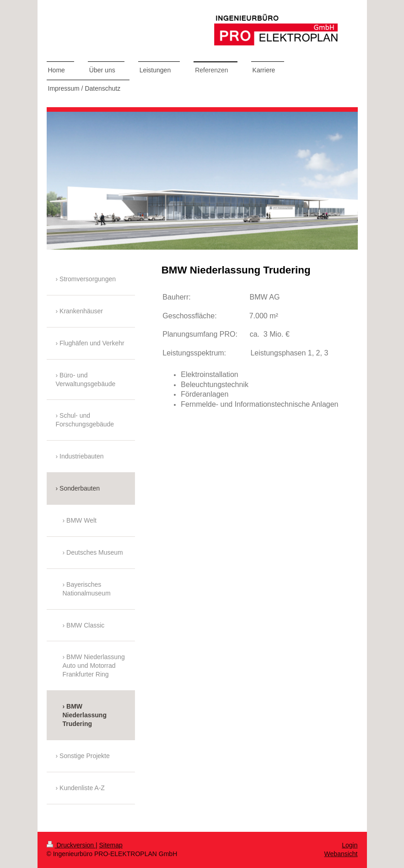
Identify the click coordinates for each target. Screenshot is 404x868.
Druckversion (71, 845)
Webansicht (341, 854)
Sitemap (111, 845)
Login (350, 845)
